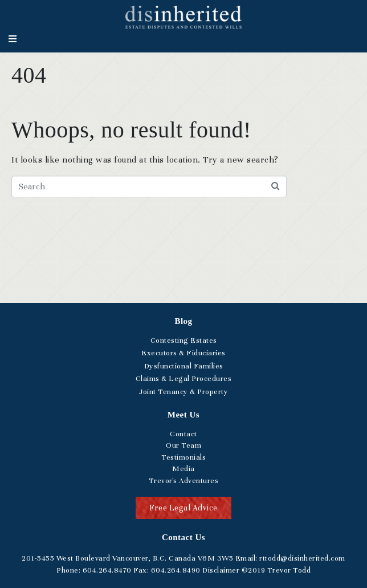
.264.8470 (107, 570)
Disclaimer (221, 570)
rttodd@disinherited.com (301, 558)
